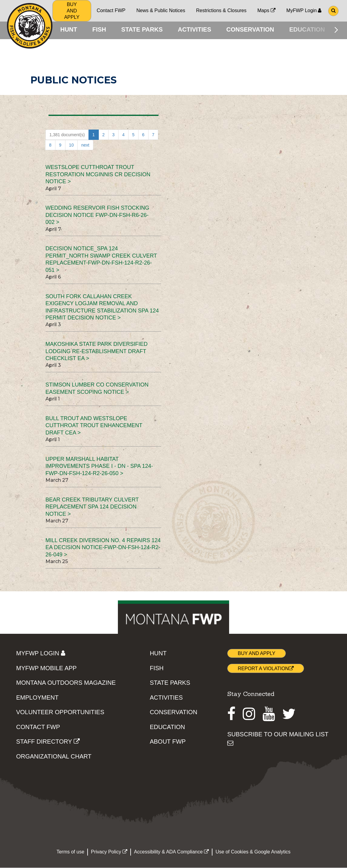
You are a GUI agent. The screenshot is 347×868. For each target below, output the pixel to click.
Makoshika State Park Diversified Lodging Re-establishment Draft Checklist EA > (97, 353)
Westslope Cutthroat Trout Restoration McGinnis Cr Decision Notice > (98, 176)
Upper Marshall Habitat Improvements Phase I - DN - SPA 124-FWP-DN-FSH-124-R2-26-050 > (99, 467)
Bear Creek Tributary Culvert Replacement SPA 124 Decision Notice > (92, 508)
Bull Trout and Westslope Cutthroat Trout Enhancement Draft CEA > (94, 427)
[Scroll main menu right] (336, 30)
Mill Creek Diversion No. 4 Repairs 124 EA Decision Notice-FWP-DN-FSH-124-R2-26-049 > (103, 549)
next (85, 147)
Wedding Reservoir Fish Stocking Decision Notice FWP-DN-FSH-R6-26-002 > (97, 216)
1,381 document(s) (67, 136)
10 (72, 147)
